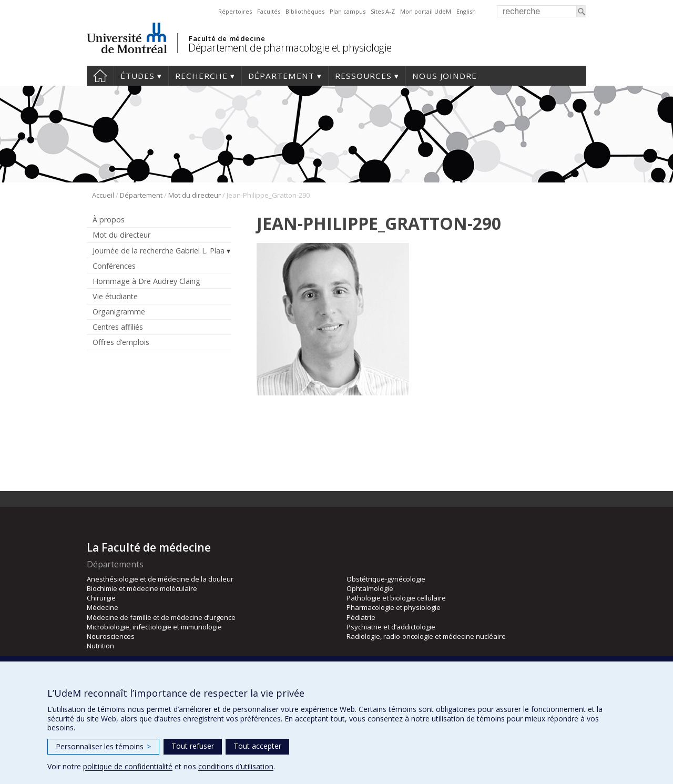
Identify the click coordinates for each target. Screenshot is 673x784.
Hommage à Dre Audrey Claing (146, 281)
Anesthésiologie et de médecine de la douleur (160, 579)
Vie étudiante (115, 296)
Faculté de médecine (227, 38)
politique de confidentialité (128, 766)
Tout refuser (193, 746)
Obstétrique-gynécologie (386, 579)
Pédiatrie (361, 617)
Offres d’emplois (121, 342)
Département (281, 76)
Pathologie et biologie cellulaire (396, 598)
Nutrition (100, 646)
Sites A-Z (383, 11)
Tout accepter (257, 746)
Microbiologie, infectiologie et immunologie (154, 627)
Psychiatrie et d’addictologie (391, 627)
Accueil (100, 76)
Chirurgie (101, 598)
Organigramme (119, 312)
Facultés (269, 11)
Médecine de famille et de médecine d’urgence (161, 617)
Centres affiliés (118, 327)
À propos (109, 220)
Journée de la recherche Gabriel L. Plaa (159, 251)
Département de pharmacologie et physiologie (290, 48)
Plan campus (348, 11)
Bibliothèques (305, 11)
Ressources (363, 76)
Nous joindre (445, 76)
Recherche (201, 76)
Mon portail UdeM (426, 11)
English (466, 11)
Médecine (103, 607)
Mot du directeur (195, 195)
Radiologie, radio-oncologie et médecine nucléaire (426, 636)
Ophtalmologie (370, 588)
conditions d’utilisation (236, 766)
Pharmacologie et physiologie (394, 607)
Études (137, 76)
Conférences (114, 266)
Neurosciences (111, 636)
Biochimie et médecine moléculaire (142, 588)
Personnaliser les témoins (103, 746)
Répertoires (235, 11)
